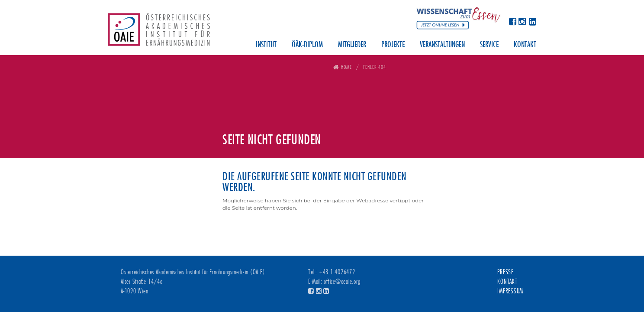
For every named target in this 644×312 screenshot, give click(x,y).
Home (346, 67)
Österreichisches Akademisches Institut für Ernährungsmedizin (159, 32)
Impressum (510, 291)
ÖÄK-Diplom (307, 45)
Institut (266, 45)
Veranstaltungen (442, 45)
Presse (506, 272)
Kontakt (525, 45)
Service (489, 45)
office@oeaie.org (342, 282)
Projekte (393, 45)
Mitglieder (352, 45)
